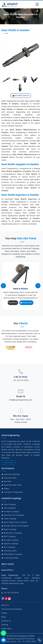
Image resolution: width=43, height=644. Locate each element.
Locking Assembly (10, 558)
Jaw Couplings (8, 508)
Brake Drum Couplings (12, 533)
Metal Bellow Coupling (12, 554)
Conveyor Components (12, 492)
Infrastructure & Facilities (12, 609)
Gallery (4, 613)
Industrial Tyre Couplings (13, 515)
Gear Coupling (8, 504)
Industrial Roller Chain (11, 485)
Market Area (6, 629)
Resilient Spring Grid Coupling (15, 526)
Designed (19, 639)
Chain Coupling (9, 519)
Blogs (4, 617)
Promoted (28, 639)
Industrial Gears (9, 478)
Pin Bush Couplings (10, 512)
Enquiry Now (26, 303)
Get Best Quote (21, 96)
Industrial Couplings (11, 474)
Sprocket (6, 481)
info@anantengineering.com (21, 400)
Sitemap (5, 625)
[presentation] (3, 286)
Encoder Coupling (10, 540)
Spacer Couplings (10, 544)
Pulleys (5, 489)
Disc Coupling (8, 547)
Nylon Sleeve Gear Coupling (14, 522)
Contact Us (6, 621)
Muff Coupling (8, 536)
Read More (13, 303)
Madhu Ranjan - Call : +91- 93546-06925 (21, 641)
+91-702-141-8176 (21, 380)
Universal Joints (9, 551)
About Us (5, 605)
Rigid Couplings (9, 529)
